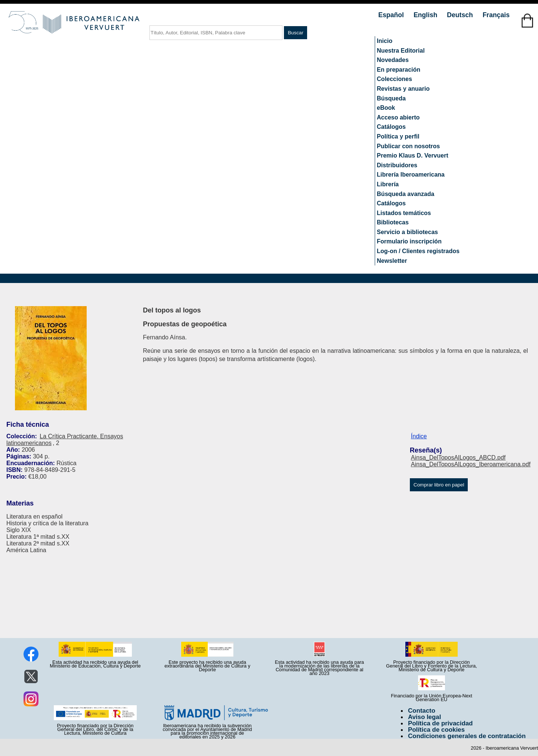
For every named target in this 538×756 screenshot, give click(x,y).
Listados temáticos (404, 213)
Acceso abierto (398, 117)
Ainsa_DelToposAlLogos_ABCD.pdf (458, 458)
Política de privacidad (440, 723)
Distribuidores (397, 165)
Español (392, 15)
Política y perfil (398, 136)
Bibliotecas (393, 222)
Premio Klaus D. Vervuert (413, 155)
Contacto (422, 711)
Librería (388, 184)
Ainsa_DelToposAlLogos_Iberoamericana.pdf (471, 464)
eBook (386, 108)
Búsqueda (391, 98)
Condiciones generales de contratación (467, 736)
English (426, 15)
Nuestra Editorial (401, 51)
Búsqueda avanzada (406, 194)
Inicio (385, 41)
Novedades (393, 60)
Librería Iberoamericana (411, 175)
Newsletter (392, 261)
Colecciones (395, 79)
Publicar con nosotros (409, 146)
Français (496, 15)
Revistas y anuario (403, 89)
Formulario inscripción (409, 241)
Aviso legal (424, 717)
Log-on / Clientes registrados (418, 251)
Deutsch (461, 15)
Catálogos (391, 127)
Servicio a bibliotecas (408, 232)
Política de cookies (436, 730)
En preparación (399, 70)
